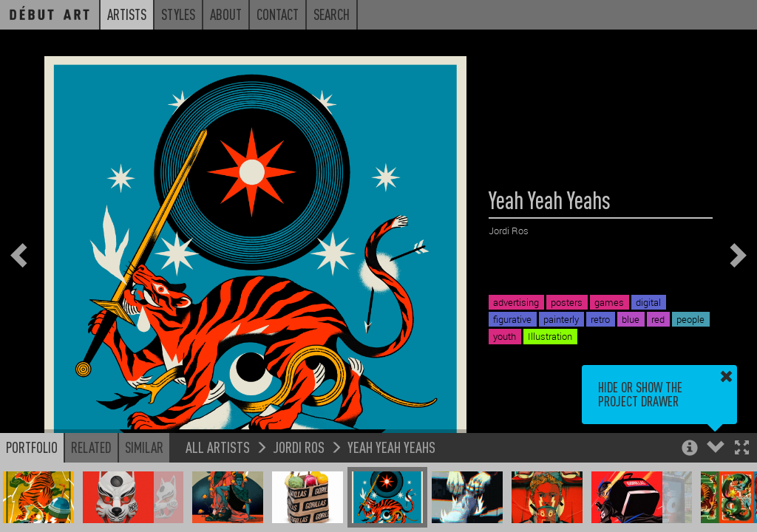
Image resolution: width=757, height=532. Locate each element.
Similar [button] (144, 447)
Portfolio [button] (32, 447)
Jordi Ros (299, 447)
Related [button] (91, 447)
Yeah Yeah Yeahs (391, 447)
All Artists (218, 447)
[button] (742, 449)
